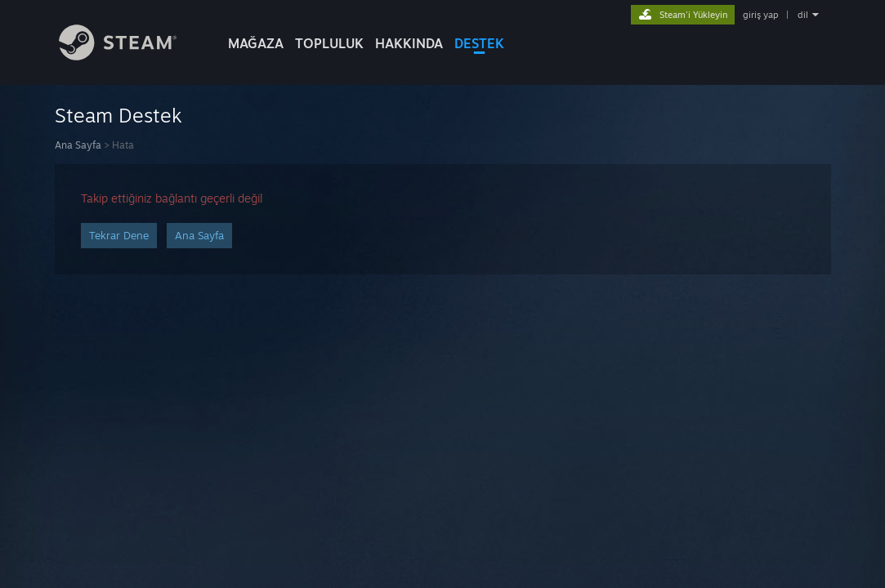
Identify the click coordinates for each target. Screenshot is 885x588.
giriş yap (760, 15)
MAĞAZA (256, 43)
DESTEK (479, 43)
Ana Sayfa (78, 145)
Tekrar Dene (119, 235)
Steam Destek (118, 115)
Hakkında (409, 43)
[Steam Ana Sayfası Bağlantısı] (118, 56)
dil (803, 15)
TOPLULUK (329, 43)
